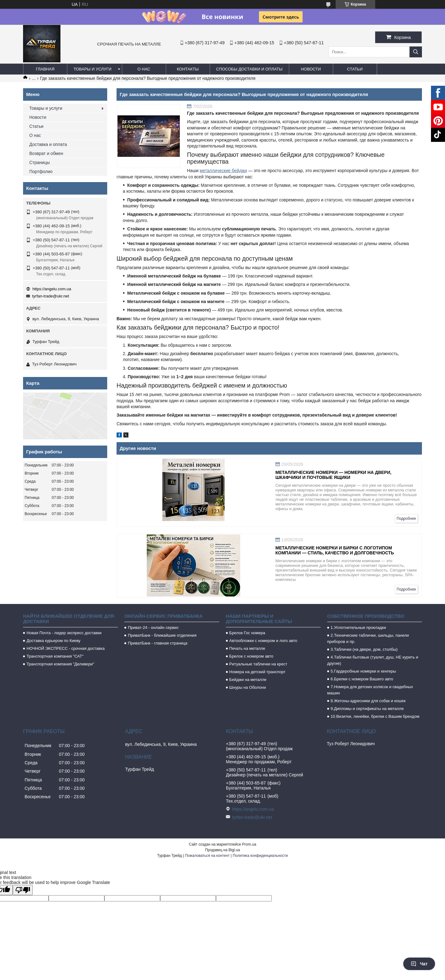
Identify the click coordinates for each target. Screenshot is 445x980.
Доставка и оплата (48, 144)
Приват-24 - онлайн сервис (153, 628)
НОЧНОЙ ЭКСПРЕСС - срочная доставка (65, 648)
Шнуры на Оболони (248, 687)
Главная (45, 69)
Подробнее (406, 519)
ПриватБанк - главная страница (158, 643)
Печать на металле (247, 648)
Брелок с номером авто (251, 656)
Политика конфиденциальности (260, 856)
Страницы (40, 162)
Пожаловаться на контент (207, 856)
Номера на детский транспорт (258, 672)
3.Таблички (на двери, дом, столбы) (364, 649)
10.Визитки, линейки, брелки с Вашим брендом (375, 716)
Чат (419, 964)
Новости (311, 69)
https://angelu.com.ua (52, 289)
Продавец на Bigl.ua (222, 850)
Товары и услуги (93, 69)
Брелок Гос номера (247, 633)
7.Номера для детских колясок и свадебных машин (370, 690)
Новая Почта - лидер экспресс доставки (64, 633)
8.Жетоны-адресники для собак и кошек (368, 701)
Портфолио (41, 171)
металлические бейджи (223, 171)
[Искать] (416, 52)
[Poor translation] (23, 890)
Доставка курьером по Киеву (53, 641)
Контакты (188, 69)
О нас (144, 69)
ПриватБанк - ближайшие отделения (162, 635)
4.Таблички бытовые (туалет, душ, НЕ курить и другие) (373, 660)
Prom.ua (249, 844)
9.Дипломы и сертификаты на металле (367, 709)
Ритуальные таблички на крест (258, 664)
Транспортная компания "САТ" (55, 656)
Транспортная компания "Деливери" (60, 664)
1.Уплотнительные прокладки (358, 628)
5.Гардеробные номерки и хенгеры (363, 671)
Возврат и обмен (46, 153)
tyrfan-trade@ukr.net (51, 296)
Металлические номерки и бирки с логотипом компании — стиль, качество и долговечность (335, 550)
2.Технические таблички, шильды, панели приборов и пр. (368, 638)
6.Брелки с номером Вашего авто (362, 679)
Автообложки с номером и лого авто (263, 641)
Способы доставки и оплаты (249, 69)
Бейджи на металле (248, 680)
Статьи (355, 69)
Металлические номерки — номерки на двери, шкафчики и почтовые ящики (333, 475)
